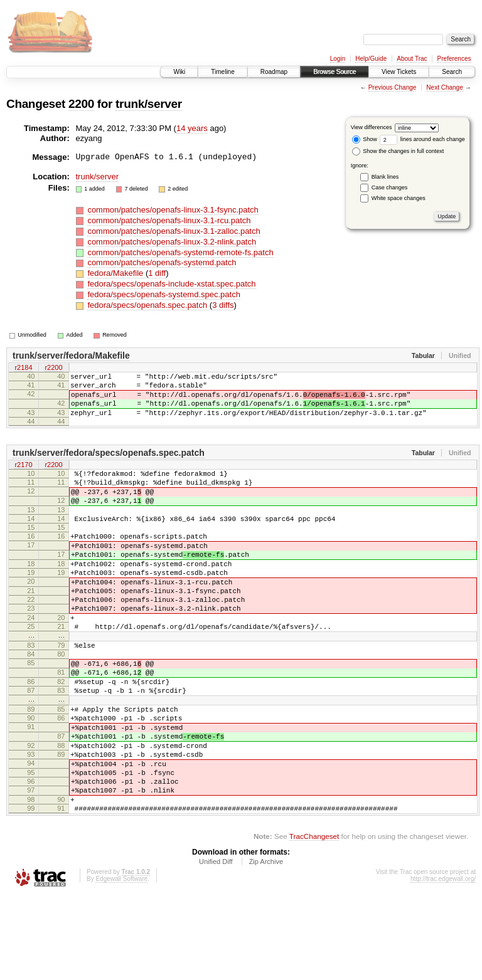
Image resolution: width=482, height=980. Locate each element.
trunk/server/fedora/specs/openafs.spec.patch (109, 464)
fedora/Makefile (116, 273)
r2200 (53, 369)
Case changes (390, 187)
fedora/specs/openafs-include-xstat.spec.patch (171, 284)
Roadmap (274, 72)
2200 (81, 104)
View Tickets (399, 72)
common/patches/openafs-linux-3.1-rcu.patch (169, 220)
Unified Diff (216, 946)
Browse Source (335, 72)
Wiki (179, 72)
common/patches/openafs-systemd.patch (162, 262)
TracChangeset (314, 921)
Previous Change (393, 87)
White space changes (399, 198)
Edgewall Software (121, 963)
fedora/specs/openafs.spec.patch (148, 305)
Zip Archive (266, 946)
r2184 (23, 369)
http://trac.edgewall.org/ (443, 963)
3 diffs (223, 305)
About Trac (412, 59)
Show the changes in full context (398, 151)
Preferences (454, 59)
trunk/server (149, 104)
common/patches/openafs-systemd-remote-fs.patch (180, 252)
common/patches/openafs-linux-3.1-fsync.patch (173, 210)
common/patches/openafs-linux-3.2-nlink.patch (172, 242)
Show (365, 139)
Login (338, 59)
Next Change (444, 87)
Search (452, 72)
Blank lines (385, 177)
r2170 (23, 477)
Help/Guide (371, 59)
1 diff (157, 273)
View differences (372, 127)
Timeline (222, 72)
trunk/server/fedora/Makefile (71, 356)
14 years (192, 128)
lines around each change (422, 139)
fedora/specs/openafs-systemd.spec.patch (164, 294)
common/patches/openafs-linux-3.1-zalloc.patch (174, 231)
